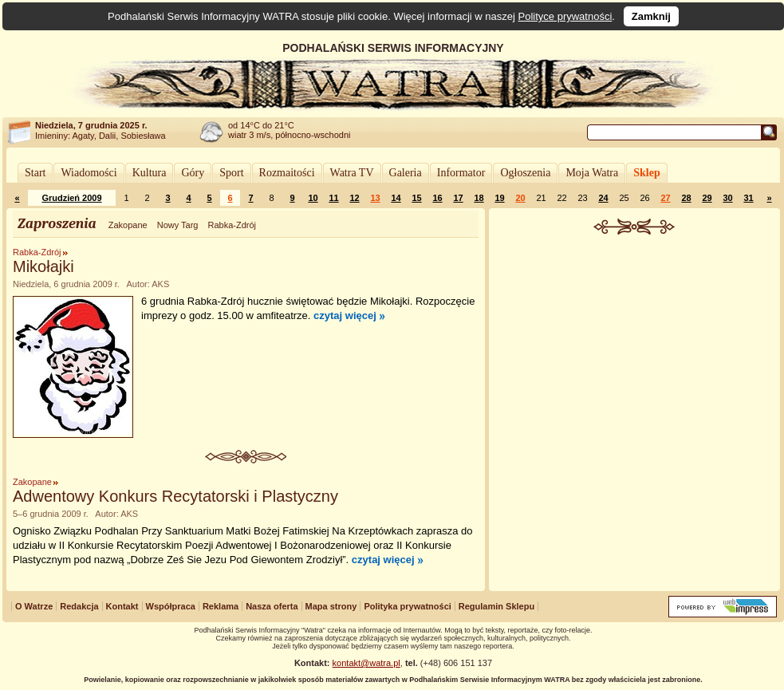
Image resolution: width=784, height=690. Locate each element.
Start (35, 173)
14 (396, 198)
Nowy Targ (178, 225)
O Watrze (34, 606)
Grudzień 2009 (71, 198)
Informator (461, 173)
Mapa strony (331, 606)
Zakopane (128, 225)
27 (665, 198)
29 (707, 198)
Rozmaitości (287, 173)
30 (727, 198)
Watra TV (352, 173)
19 (499, 198)
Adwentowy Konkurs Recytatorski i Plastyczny (175, 496)
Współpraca (171, 606)
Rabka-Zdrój (232, 225)
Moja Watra (592, 173)
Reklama (221, 606)
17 (458, 198)
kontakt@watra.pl (366, 663)
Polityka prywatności (407, 606)
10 (313, 198)
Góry (193, 173)
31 (748, 198)
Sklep (646, 173)
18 (479, 198)
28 (686, 198)
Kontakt (122, 606)
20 (520, 198)
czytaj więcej (345, 315)
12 (354, 198)
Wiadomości (89, 173)
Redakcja (79, 606)
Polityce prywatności (565, 16)
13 (375, 198)
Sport (231, 173)
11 (333, 198)
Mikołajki (43, 266)
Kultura (150, 173)
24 (603, 198)
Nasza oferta (272, 606)
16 (437, 198)
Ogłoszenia (525, 173)
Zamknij (651, 16)
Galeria (406, 173)
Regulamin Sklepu (496, 606)
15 (416, 198)
